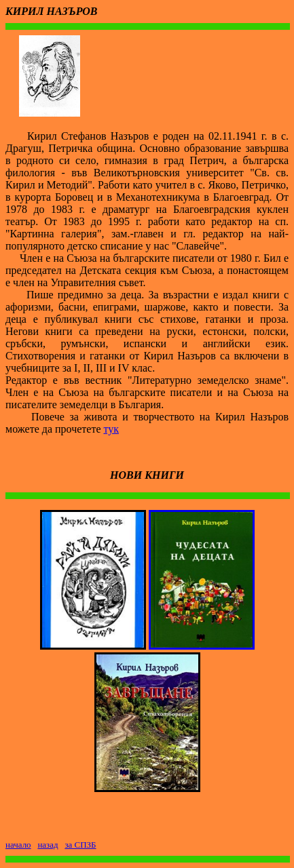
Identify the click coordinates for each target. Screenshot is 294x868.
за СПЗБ (80, 845)
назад (48, 845)
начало (18, 845)
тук (112, 429)
